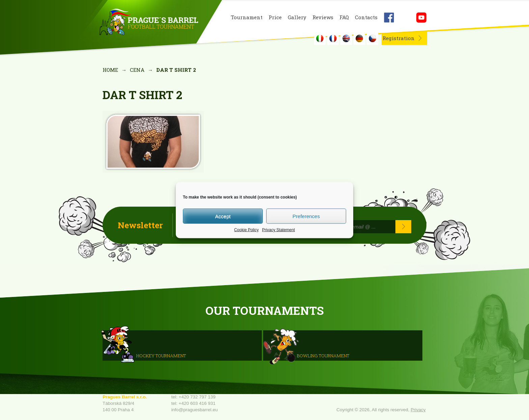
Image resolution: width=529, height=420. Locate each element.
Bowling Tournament (323, 356)
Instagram (405, 18)
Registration (399, 38)
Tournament (247, 17)
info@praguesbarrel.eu (195, 410)
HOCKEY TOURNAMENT (161, 356)
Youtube (421, 18)
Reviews (323, 17)
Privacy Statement (279, 230)
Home (110, 70)
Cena (137, 70)
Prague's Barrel (149, 23)
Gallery (297, 17)
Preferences (306, 216)
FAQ (344, 17)
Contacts (366, 17)
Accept (223, 216)
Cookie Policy (246, 230)
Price (275, 17)
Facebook (389, 18)
